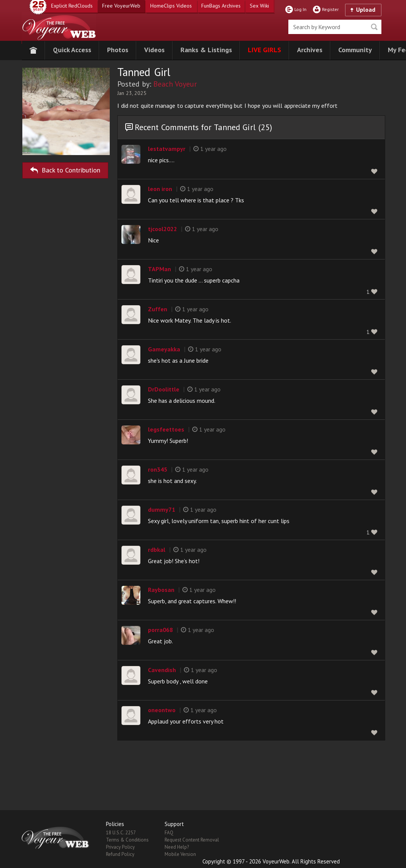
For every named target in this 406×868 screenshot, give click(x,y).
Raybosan (161, 590)
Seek (374, 27)
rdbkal (157, 550)
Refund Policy (120, 854)
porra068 (160, 630)
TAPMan (159, 269)
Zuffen (158, 309)
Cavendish (162, 670)
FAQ (169, 833)
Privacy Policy (120, 847)
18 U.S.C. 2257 (121, 833)
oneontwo (162, 710)
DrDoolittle (164, 389)
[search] (335, 27)
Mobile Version (180, 854)
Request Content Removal (192, 840)
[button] (72, 50)
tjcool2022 (163, 229)
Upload (366, 9)
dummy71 (162, 509)
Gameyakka (164, 349)
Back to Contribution (65, 169)
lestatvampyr (167, 149)
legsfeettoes (166, 429)
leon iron (160, 189)
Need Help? (177, 847)
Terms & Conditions (127, 840)
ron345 (158, 469)
